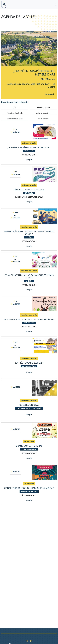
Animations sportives (43, 113)
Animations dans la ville (15, 113)
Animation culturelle (43, 107)
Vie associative (43, 119)
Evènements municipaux (15, 119)
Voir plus (29, 160)
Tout (15, 107)
